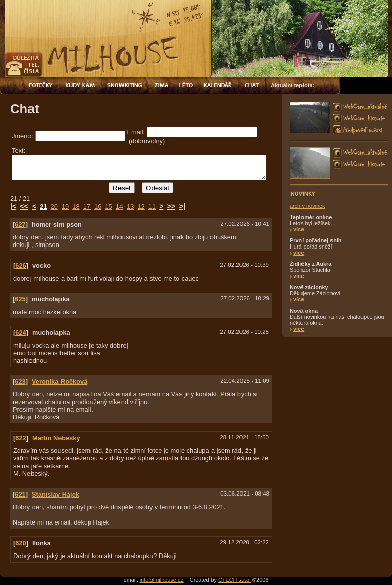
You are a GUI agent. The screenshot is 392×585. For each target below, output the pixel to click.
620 (21, 540)
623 (20, 378)
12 (141, 204)
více (299, 229)
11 (152, 204)
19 (65, 204)
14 (119, 204)
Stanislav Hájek (55, 491)
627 (20, 221)
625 (20, 296)
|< (13, 203)
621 (20, 491)
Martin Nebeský (56, 435)
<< (24, 203)
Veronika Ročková (59, 378)
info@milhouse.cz (162, 577)
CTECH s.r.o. (234, 577)
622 (21, 435)
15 (108, 204)
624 (21, 330)
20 (54, 204)
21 (43, 204)
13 (130, 204)
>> (171, 203)
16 (98, 204)
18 (76, 204)
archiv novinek (308, 206)
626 (21, 263)
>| (182, 203)
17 (87, 204)
